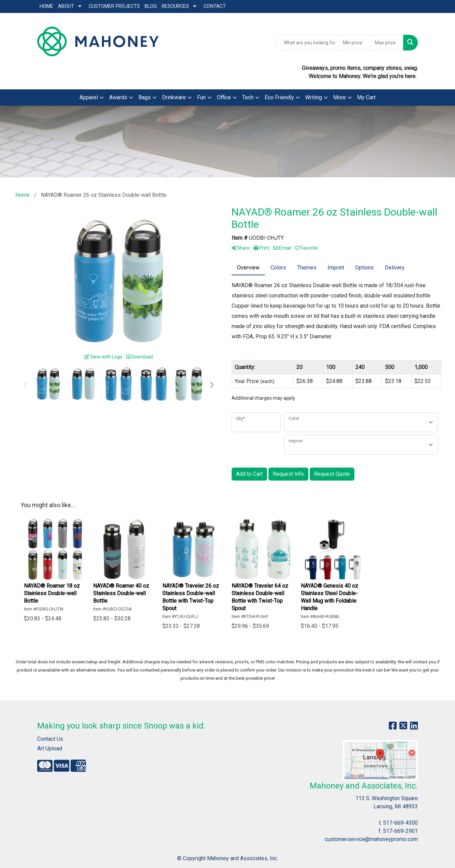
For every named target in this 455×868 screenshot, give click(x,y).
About (66, 6)
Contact (215, 6)
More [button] (340, 97)
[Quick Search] (307, 43)
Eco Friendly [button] (279, 97)
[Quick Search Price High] (387, 43)
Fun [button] (201, 97)
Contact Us (50, 739)
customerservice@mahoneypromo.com (371, 839)
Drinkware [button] (174, 97)
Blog (151, 6)
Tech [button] (248, 97)
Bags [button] (145, 97)
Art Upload (50, 748)
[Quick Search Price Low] (355, 43)
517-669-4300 (400, 823)
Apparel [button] (89, 97)
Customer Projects (114, 6)
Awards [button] (118, 97)
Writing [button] (314, 97)
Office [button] (224, 97)
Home (46, 6)
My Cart (366, 97)
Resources (175, 6)
